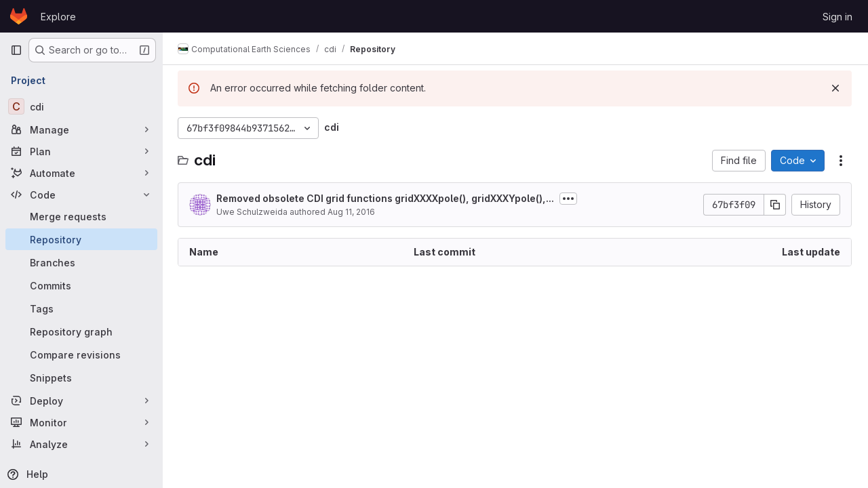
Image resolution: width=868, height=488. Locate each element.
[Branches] (81, 262)
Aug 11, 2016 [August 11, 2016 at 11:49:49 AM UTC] (353, 212)
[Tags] (81, 308)
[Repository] (81, 239)
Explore (58, 17)
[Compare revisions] (81, 354)
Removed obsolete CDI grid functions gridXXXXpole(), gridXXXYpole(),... (387, 198)
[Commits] (81, 285)
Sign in (837, 17)
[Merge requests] (81, 216)
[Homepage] (19, 16)
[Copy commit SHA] (775, 205)
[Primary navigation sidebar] (16, 50)
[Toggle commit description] (570, 199)
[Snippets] (81, 378)
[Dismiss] (835, 88)
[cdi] (81, 106)
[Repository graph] (81, 331)
